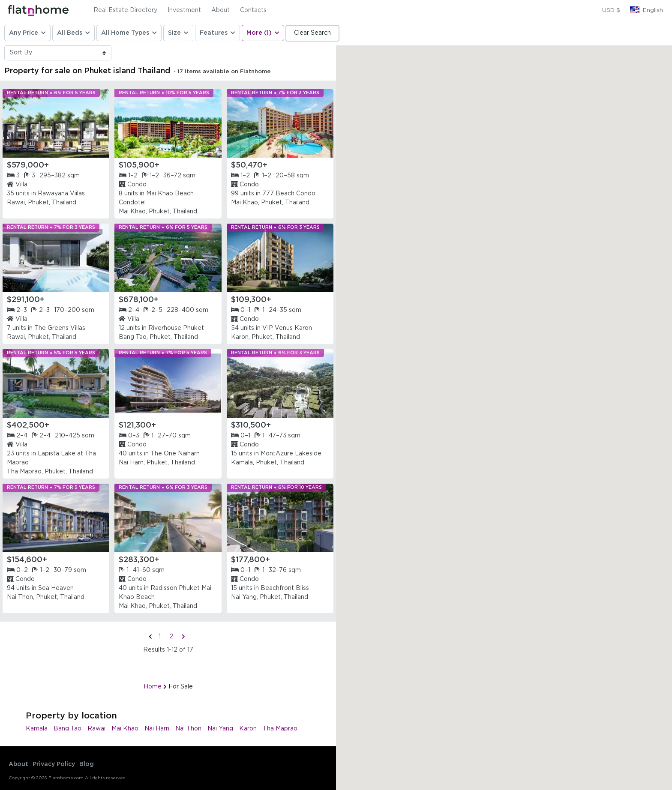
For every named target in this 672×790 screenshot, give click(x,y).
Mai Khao (125, 729)
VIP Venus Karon (287, 328)
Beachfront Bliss (285, 588)
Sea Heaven (56, 588)
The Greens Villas (60, 328)
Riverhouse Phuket (176, 328)
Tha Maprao (280, 729)
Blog (87, 764)
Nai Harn (157, 729)
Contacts (253, 10)
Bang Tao (67, 729)
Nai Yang (220, 729)
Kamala (37, 729)
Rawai (96, 729)
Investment (184, 10)
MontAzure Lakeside (291, 454)
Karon (248, 729)
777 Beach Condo (289, 194)
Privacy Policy (54, 764)
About (220, 10)
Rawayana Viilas (61, 194)
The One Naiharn (175, 454)
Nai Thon (188, 729)
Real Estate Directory (125, 10)
